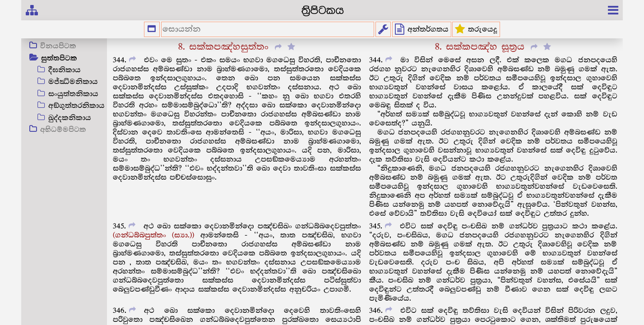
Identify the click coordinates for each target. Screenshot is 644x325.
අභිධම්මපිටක (63, 130)
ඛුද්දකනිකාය (70, 118)
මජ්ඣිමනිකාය (73, 82)
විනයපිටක (58, 46)
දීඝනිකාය (65, 70)
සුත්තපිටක (59, 59)
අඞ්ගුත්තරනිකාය (76, 106)
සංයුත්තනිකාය (73, 94)
